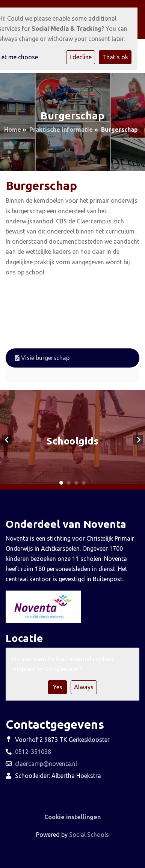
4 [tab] (84, 483)
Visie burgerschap (42, 358)
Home (13, 130)
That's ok (115, 57)
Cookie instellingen (72, 817)
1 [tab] (61, 483)
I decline (81, 57)
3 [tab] (76, 483)
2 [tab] (69, 483)
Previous (7, 440)
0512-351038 (33, 752)
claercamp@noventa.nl (46, 764)
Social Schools (89, 835)
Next (138, 440)
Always (84, 687)
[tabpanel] (72, 440)
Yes (58, 687)
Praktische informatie (61, 130)
